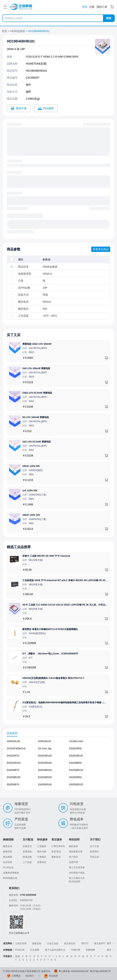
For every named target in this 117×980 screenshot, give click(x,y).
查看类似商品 (101, 249)
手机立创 (94, 857)
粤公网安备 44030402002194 (74, 971)
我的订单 (102, 7)
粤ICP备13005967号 (100, 971)
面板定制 (37, 943)
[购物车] (112, 7)
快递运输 (27, 857)
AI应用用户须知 (77, 873)
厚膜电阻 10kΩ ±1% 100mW (37, 344)
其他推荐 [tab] (12, 733)
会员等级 (8, 862)
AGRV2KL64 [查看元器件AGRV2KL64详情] (45, 741)
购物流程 (8, 852)
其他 (17, 956)
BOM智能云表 (10, 878)
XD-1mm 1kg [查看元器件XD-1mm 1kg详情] (45, 749)
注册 (92, 7)
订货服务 (42, 846)
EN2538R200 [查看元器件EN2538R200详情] (45, 777)
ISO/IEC (30, 976)
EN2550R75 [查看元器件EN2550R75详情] (13, 785)
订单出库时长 (58, 846)
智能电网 (90, 950)
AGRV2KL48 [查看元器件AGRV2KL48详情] (13, 741)
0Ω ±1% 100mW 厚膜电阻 (36, 417)
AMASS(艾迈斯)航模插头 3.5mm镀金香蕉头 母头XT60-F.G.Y (53, 678)
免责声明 (73, 862)
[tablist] (58, 733)
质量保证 (42, 862)
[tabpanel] (58, 765)
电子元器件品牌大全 (55, 950)
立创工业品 (53, 943)
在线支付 (27, 846)
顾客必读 (8, 846)
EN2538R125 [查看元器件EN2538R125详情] (76, 770)
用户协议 (73, 857)
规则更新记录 (76, 852)
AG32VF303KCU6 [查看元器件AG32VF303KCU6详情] (16, 749)
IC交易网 (35, 950)
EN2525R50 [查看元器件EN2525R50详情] (75, 749)
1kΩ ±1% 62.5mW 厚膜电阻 (37, 442)
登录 (85, 7)
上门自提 (27, 862)
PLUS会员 (8, 867)
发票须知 (27, 852)
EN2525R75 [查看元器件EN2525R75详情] (13, 756)
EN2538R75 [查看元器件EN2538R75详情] (13, 770)
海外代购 (42, 852)
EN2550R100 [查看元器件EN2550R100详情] (45, 785)
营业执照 (53, 976)
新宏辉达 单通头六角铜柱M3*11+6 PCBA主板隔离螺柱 (50, 629)
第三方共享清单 (77, 867)
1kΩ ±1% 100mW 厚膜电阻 (36, 368)
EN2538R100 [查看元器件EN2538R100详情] (45, 770)
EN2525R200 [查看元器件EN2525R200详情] (45, 763)
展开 (110, 943)
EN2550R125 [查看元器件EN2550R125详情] (76, 785)
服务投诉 (56, 857)
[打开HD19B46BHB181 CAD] (46, 108)
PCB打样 (20, 950)
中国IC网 (76, 950)
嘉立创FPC (100, 943)
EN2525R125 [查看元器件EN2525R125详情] (76, 756)
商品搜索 (8, 857)
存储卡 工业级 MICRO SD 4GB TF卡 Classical (46, 556)
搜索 (109, 18)
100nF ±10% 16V (31, 515)
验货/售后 (56, 852)
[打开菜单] (5, 7)
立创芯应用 (21, 943)
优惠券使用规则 (11, 873)
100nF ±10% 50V (31, 466)
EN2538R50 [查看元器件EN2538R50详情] (75, 763)
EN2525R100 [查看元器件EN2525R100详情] (45, 756)
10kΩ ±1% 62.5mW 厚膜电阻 (37, 393)
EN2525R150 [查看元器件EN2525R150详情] (14, 763)
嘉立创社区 (70, 943)
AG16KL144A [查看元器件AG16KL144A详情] (76, 741)
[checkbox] (12, 259)
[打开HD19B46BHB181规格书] (19, 108)
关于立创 (94, 846)
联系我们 (94, 852)
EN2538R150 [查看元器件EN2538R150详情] (14, 777)
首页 (5, 31)
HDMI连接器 (18, 31)
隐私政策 (73, 846)
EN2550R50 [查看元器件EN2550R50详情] (75, 777)
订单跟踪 (42, 857)
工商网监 (16, 976)
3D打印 (85, 943)
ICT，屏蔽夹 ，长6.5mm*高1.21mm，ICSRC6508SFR (50, 654)
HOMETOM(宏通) (36, 64)
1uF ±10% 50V (30, 491)
